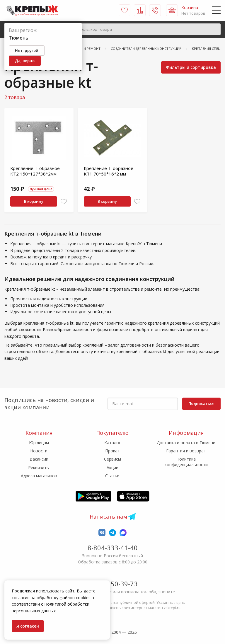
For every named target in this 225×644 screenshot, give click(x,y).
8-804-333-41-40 (113, 548)
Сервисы (112, 459)
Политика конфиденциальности (186, 462)
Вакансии (39, 459)
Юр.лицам (39, 443)
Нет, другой (27, 50)
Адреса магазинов (39, 476)
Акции (112, 467)
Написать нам (108, 517)
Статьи (112, 476)
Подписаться (201, 403)
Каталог (112, 443)
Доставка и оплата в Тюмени (186, 443)
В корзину (34, 201)
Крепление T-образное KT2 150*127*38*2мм (35, 171)
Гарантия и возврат (186, 451)
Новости (39, 451)
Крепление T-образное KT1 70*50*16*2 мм (109, 171)
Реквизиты (39, 467)
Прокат (112, 451)
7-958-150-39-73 (113, 584)
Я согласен (28, 626)
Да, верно (25, 61)
